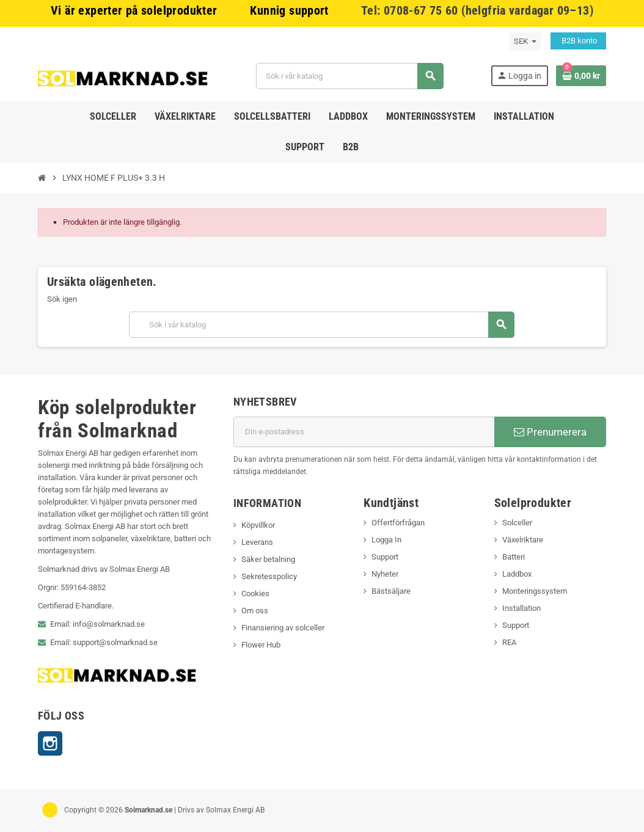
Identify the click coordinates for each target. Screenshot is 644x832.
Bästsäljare (391, 591)
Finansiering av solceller (283, 628)
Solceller (517, 523)
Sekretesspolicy (269, 576)
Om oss (255, 611)
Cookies (255, 593)
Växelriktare (523, 540)
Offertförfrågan (398, 523)
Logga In (386, 540)
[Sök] (349, 76)
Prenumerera (550, 432)
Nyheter (385, 574)
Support (385, 557)
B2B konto (578, 41)
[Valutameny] (525, 42)
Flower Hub (261, 645)
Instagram (50, 743)
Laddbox (517, 574)
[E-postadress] (364, 432)
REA (509, 642)
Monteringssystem (535, 591)
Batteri (514, 557)
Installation (521, 608)
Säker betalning (268, 559)
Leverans (257, 542)
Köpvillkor (258, 525)
